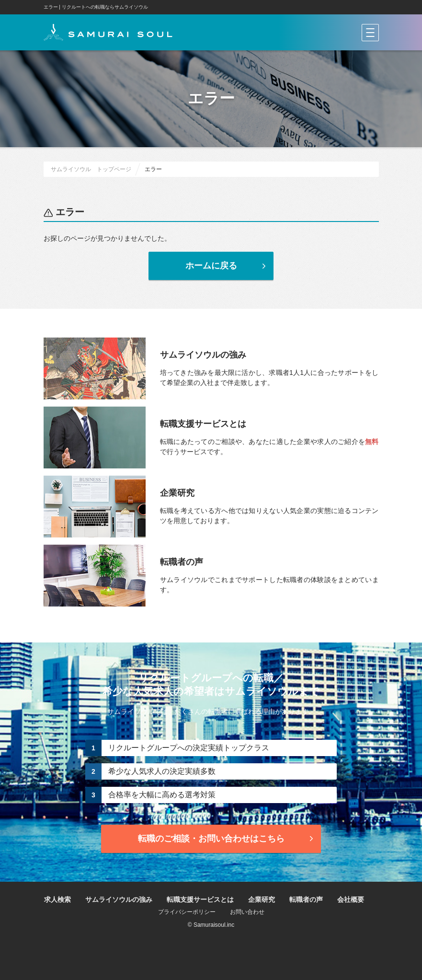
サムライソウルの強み (119, 899)
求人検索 (57, 899)
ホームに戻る (227, 266)
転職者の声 (306, 899)
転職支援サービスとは (200, 899)
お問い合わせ (247, 912)
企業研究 (262, 899)
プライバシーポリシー (187, 912)
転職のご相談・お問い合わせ (227, 839)
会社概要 (351, 899)
